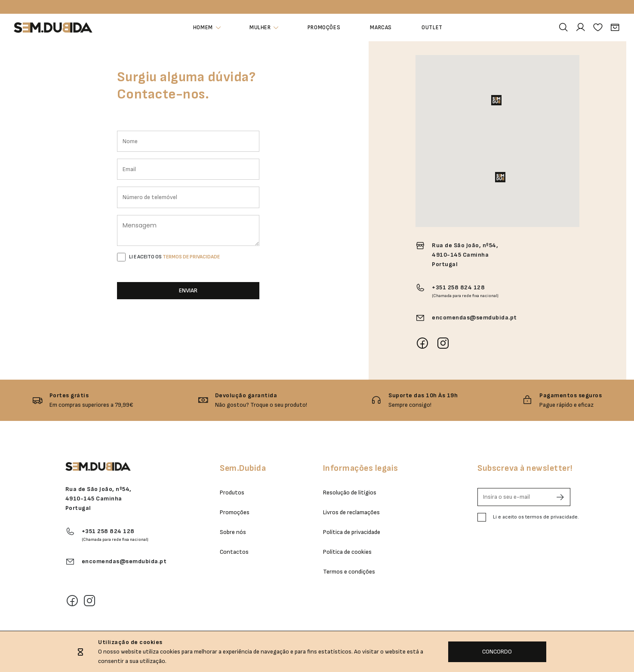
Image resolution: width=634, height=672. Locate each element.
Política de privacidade (352, 532)
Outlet (433, 28)
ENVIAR (188, 290)
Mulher (260, 28)
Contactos (234, 552)
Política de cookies (347, 552)
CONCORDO (497, 652)
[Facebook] (72, 601)
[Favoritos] (598, 28)
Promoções (324, 28)
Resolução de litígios (350, 492)
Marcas (381, 28)
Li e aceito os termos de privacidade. (536, 517)
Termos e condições (349, 572)
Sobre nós (233, 532)
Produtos (232, 492)
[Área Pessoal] (581, 28)
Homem (202, 28)
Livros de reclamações (351, 512)
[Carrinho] (615, 28)
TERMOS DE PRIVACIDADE (191, 257)
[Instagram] (89, 601)
